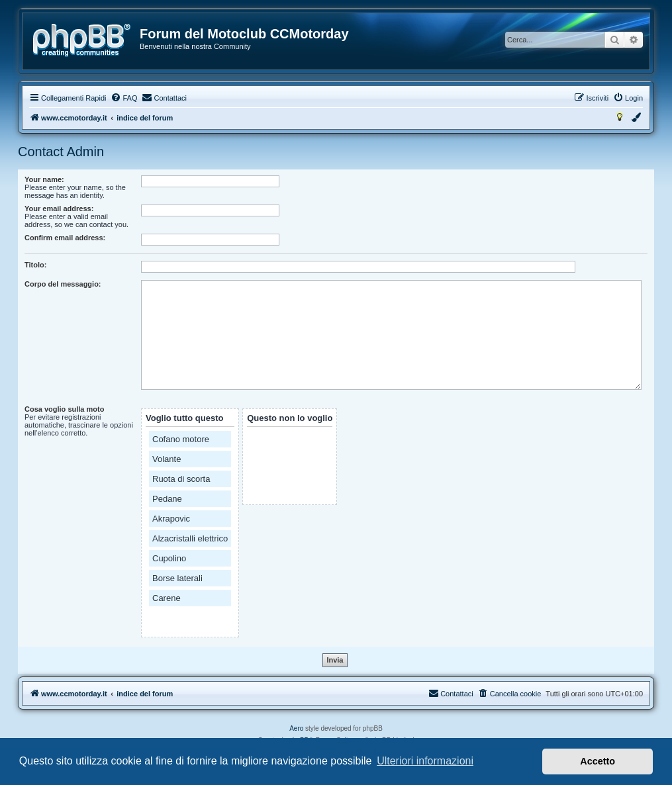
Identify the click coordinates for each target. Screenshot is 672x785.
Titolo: (35, 265)
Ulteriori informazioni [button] (425, 761)
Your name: (44, 179)
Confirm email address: (65, 238)
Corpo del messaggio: (63, 284)
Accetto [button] (598, 761)
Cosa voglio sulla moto (64, 409)
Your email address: (59, 208)
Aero (296, 728)
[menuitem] (124, 98)
